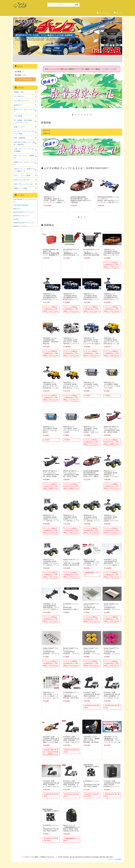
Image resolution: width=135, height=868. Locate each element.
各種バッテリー (20, 127)
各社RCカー (18, 105)
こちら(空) (112, 69)
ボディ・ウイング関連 (22, 175)
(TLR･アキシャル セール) (23, 184)
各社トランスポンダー (22, 180)
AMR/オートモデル (20, 226)
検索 (77, 5)
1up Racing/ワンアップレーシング (25, 200)
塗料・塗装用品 (20, 138)
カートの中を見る (25, 79)
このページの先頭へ (115, 859)
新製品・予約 (19, 92)
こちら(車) (104, 69)
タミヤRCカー (19, 96)
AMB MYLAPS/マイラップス (24, 223)
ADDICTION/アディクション (24, 212)
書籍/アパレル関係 (21, 188)
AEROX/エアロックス (21, 216)
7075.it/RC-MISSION (21, 205)
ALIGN (16, 219)
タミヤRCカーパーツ (22, 101)
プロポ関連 (18, 116)
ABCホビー (18, 209)
